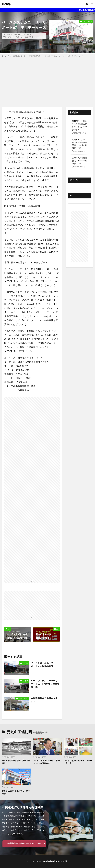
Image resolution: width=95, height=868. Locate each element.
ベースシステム (28, 37)
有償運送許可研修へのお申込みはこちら (24, 843)
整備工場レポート (19, 56)
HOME (6, 56)
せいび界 (25, 663)
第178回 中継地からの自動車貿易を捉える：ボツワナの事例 (79, 125)
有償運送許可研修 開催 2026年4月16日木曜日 (79, 161)
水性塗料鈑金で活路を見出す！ (44, 700)
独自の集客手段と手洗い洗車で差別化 (16, 762)
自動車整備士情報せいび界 (56, 861)
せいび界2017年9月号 (13, 37)
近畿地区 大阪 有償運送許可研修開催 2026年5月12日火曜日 (79, 144)
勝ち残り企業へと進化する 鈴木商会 (16, 792)
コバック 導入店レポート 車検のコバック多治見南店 (47, 762)
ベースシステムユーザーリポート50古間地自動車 (44, 665)
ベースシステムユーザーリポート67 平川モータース (64, 56)
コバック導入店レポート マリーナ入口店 (78, 762)
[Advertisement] (47, 84)
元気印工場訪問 (26, 34)
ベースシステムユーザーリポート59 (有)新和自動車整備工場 (45, 684)
